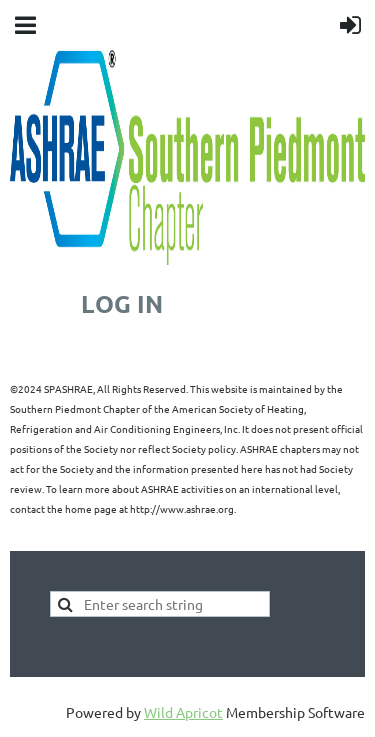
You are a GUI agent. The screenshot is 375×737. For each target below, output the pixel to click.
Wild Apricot (183, 712)
